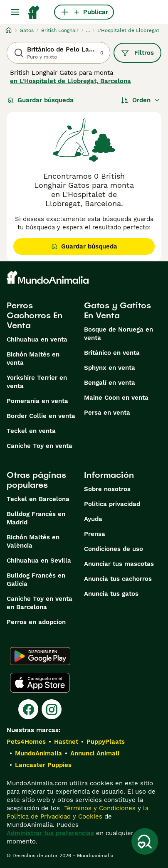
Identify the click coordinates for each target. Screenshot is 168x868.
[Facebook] (28, 709)
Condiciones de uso (114, 549)
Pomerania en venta (37, 401)
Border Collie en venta (41, 416)
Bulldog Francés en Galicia (36, 580)
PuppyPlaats (106, 742)
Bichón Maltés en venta (33, 359)
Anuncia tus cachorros (118, 579)
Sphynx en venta (110, 368)
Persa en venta (107, 413)
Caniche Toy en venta (40, 446)
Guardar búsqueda (41, 100)
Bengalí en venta (110, 383)
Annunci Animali (95, 753)
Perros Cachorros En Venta (35, 315)
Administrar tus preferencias (50, 833)
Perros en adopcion (36, 622)
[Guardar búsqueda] (145, 841)
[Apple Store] (40, 683)
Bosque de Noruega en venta (119, 334)
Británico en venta (112, 353)
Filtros (137, 53)
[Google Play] (40, 656)
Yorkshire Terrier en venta (37, 382)
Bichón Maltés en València (33, 541)
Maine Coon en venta (116, 398)
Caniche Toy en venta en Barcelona (40, 603)
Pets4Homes (26, 742)
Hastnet (66, 742)
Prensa (95, 534)
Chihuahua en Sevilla (39, 561)
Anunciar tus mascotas (119, 564)
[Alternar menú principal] (15, 12)
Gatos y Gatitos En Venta (117, 310)
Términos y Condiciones (99, 808)
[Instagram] (52, 709)
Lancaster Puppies (43, 765)
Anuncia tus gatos (111, 594)
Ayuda (93, 519)
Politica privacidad (112, 504)
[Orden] (141, 100)
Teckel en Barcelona (38, 499)
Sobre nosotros (107, 489)
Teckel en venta (31, 431)
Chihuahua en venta (37, 339)
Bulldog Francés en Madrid (36, 518)
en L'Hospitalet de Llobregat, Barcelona (70, 81)
